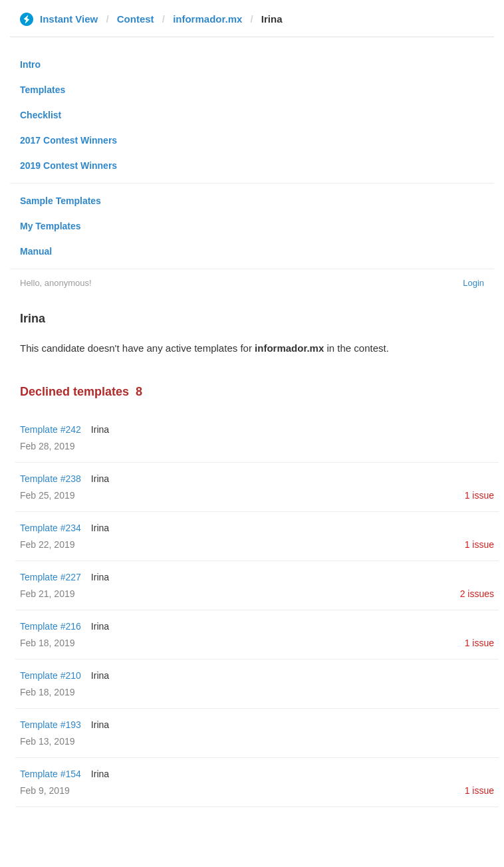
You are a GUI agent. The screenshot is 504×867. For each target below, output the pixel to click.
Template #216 (51, 626)
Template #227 (51, 577)
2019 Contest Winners (68, 166)
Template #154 (51, 774)
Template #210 (51, 676)
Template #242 (51, 430)
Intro (30, 64)
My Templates (51, 226)
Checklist (41, 115)
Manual (36, 251)
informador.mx (207, 19)
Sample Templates (61, 201)
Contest (136, 19)
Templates (43, 90)
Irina (100, 430)
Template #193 (51, 725)
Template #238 (51, 479)
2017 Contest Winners (68, 140)
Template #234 (51, 528)
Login (473, 283)
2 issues (477, 594)
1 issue (479, 495)
